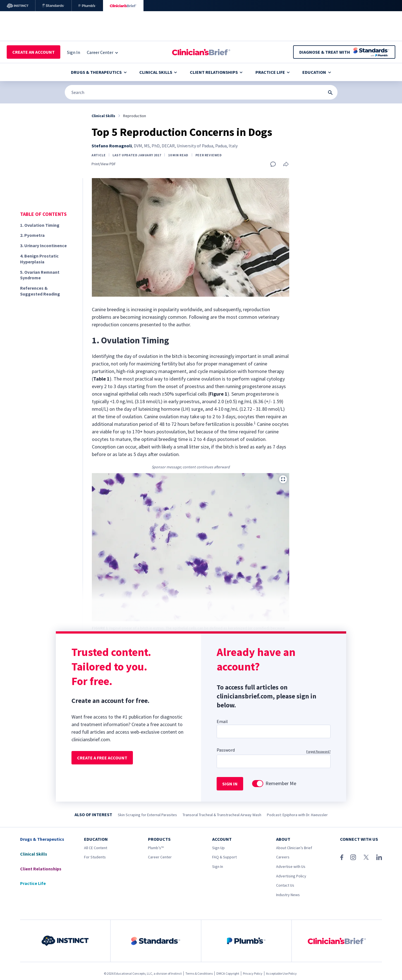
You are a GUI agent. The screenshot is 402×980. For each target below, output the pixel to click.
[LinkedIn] (379, 857)
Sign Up (218, 848)
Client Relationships (216, 72)
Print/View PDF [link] (104, 164)
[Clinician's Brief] (123, 6)
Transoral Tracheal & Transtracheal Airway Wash (222, 815)
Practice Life (273, 72)
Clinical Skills (158, 72)
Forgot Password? (318, 751)
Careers (283, 857)
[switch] (258, 784)
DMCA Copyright (228, 973)
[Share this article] (286, 165)
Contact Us (285, 885)
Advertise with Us (291, 866)
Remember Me (281, 783)
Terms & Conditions (199, 973)
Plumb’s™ (156, 848)
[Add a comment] (273, 164)
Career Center (160, 857)
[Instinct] (18, 6)
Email (222, 721)
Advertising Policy (291, 876)
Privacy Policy (253, 973)
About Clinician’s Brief (294, 848)
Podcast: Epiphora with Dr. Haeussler (297, 815)
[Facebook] (342, 857)
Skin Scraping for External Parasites (147, 815)
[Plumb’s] (87, 6)
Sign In (218, 866)
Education (317, 72)
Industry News (288, 895)
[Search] (201, 92)
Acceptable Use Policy (281, 973)
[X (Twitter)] (366, 857)
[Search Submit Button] (330, 93)
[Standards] (53, 6)
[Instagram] (353, 857)
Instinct (176, 973)
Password (226, 750)
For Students (95, 857)
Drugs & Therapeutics (99, 72)
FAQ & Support (224, 857)
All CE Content (96, 848)
